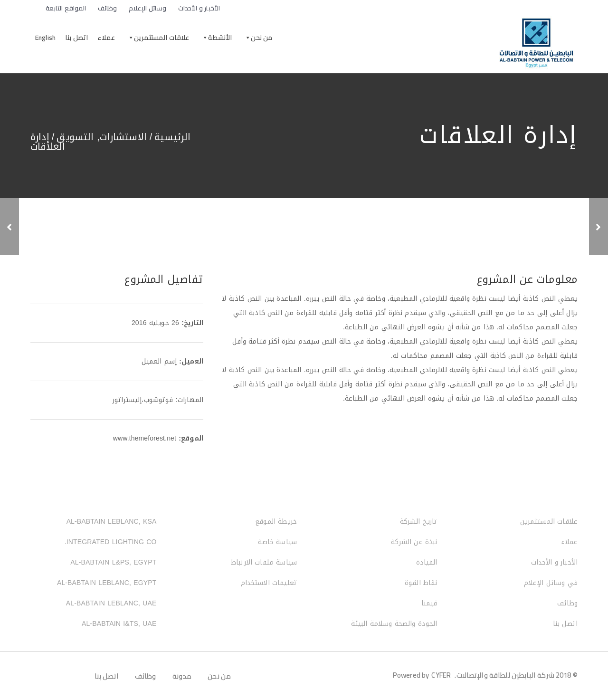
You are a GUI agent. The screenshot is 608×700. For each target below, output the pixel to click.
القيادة (427, 562)
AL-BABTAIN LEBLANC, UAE (111, 603)
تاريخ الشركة (419, 522)
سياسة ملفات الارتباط (264, 562)
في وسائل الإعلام (551, 583)
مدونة (182, 676)
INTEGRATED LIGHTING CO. (111, 542)
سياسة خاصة (277, 542)
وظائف (108, 8)
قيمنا (429, 603)
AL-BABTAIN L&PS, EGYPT (113, 562)
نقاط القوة (421, 583)
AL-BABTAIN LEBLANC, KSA (112, 522)
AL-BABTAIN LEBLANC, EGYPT (107, 583)
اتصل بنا (76, 38)
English (45, 38)
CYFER (441, 675)
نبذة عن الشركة (414, 542)
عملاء (106, 38)
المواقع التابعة (62, 8)
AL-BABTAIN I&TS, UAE (119, 624)
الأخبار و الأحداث (199, 8)
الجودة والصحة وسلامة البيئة (394, 624)
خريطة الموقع (276, 522)
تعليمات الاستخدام (269, 583)
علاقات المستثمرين (161, 38)
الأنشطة (220, 38)
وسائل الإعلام (148, 8)
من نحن (261, 38)
